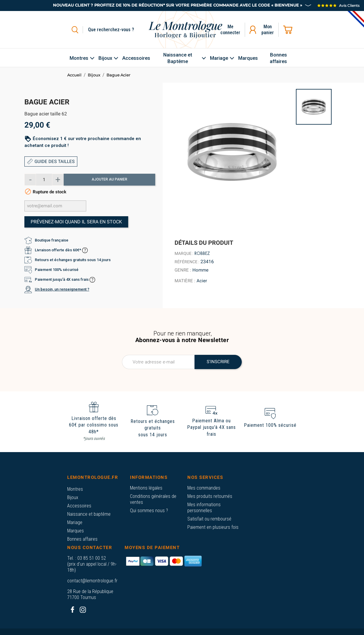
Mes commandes (204, 488)
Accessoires (79, 506)
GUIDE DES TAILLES (51, 162)
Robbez (202, 253)
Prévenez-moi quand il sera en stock (76, 222)
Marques (76, 531)
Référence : (187, 262)
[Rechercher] (118, 30)
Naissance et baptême (89, 514)
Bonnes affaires (82, 539)
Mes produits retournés (210, 496)
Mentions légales (146, 488)
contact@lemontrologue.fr (92, 581)
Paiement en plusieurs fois (213, 527)
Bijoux (73, 497)
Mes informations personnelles (204, 508)
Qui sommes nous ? (149, 511)
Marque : (184, 253)
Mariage (75, 522)
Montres (75, 489)
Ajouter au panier (109, 179)
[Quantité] (44, 180)
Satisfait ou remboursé (209, 519)
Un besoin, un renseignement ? (62, 289)
